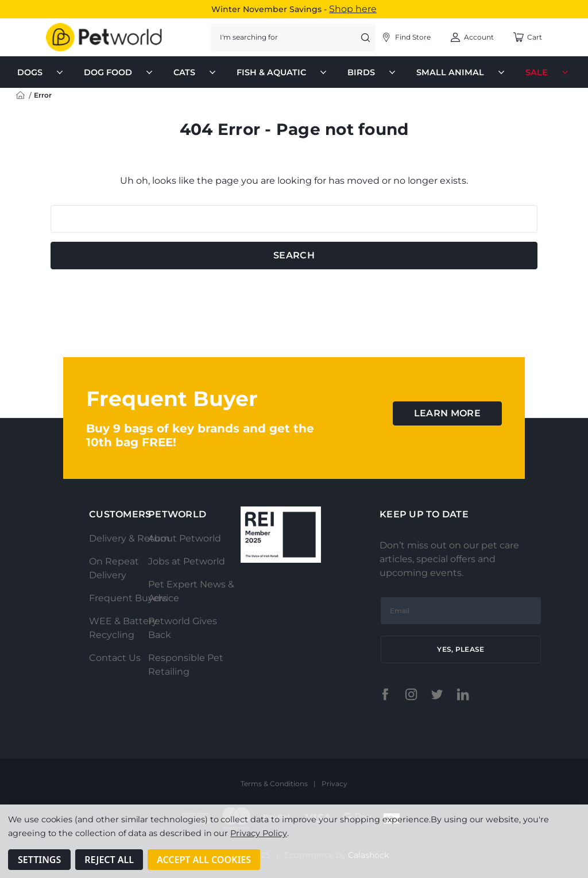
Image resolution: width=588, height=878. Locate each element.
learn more (447, 413)
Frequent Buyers (128, 598)
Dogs (41, 72)
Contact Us (115, 658)
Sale (548, 72)
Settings (39, 860)
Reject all (109, 860)
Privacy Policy (258, 833)
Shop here (353, 9)
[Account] (406, 37)
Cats (196, 72)
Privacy (334, 784)
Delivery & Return (129, 538)
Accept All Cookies (204, 860)
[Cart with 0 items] (527, 37)
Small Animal (462, 72)
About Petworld (185, 538)
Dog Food (119, 72)
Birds (373, 72)
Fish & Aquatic (283, 72)
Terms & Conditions (274, 784)
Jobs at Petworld (187, 561)
